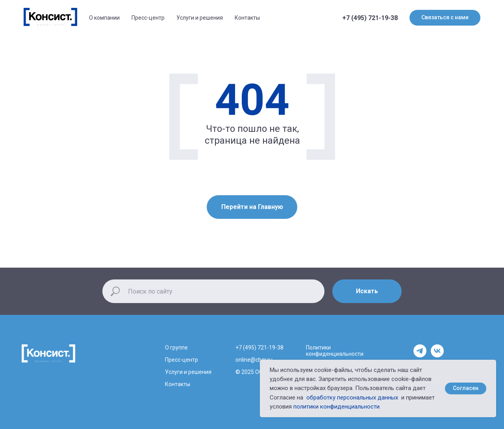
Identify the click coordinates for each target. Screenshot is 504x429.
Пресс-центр (148, 18)
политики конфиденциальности (336, 407)
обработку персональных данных (352, 398)
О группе (176, 348)
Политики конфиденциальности (335, 351)
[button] (445, 18)
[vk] (437, 355)
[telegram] (420, 355)
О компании (104, 18)
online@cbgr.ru (254, 360)
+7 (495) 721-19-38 (370, 18)
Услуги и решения (200, 18)
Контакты (247, 18)
